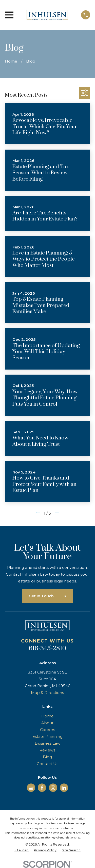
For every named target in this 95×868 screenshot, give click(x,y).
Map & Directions (47, 693)
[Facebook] (42, 788)
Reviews (47, 750)
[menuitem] (22, 850)
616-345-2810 (48, 649)
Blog (47, 757)
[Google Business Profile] (31, 788)
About (47, 723)
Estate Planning (48, 736)
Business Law (48, 743)
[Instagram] (53, 788)
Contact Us (48, 764)
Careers (48, 730)
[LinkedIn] (64, 788)
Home (48, 716)
